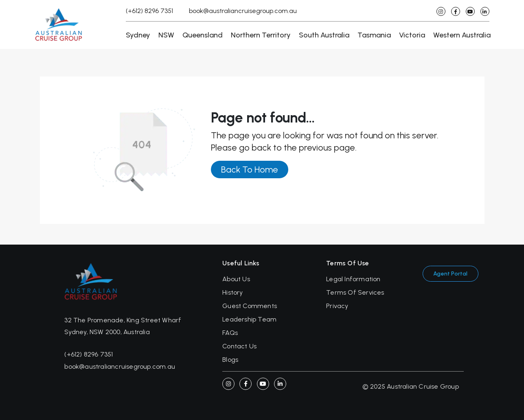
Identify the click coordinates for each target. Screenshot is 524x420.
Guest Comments (250, 306)
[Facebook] (246, 384)
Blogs (230, 360)
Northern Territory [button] (261, 35)
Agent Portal (450, 274)
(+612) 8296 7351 (149, 11)
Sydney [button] (138, 35)
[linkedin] (485, 11)
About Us (236, 279)
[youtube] (470, 11)
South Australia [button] (324, 35)
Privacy (337, 306)
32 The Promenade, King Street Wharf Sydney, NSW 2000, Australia (123, 326)
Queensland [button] (203, 35)
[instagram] (441, 11)
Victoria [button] (412, 35)
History (232, 292)
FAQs (230, 333)
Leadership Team (249, 319)
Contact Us (239, 346)
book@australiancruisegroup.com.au (243, 11)
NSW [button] (166, 35)
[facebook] (456, 11)
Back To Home (250, 170)
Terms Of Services (355, 292)
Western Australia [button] (462, 35)
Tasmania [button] (374, 35)
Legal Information (353, 279)
